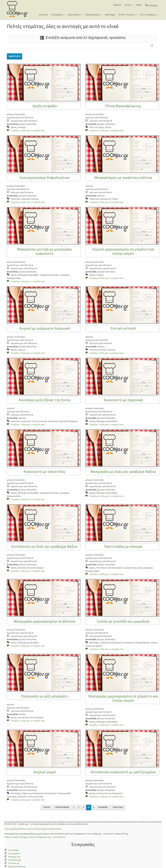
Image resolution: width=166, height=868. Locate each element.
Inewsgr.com (14, 857)
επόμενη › (103, 807)
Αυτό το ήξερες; (149, 15)
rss (33, 829)
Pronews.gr (14, 863)
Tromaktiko (14, 850)
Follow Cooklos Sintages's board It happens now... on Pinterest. (35, 837)
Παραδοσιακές (93, 15)
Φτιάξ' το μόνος (128, 15)
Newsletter (56, 829)
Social (128, 5)
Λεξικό (139, 5)
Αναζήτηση (152, 5)
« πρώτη (46, 807)
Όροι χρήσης (11, 829)
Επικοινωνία (24, 829)
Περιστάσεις (75, 15)
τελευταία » (118, 807)
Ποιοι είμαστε (43, 829)
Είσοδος (117, 5)
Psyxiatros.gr (15, 860)
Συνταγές (43, 15)
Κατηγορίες (58, 15)
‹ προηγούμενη (62, 807)
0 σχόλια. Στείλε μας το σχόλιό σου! (26, 130)
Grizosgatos (14, 853)
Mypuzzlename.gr (17, 866)
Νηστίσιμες (110, 15)
